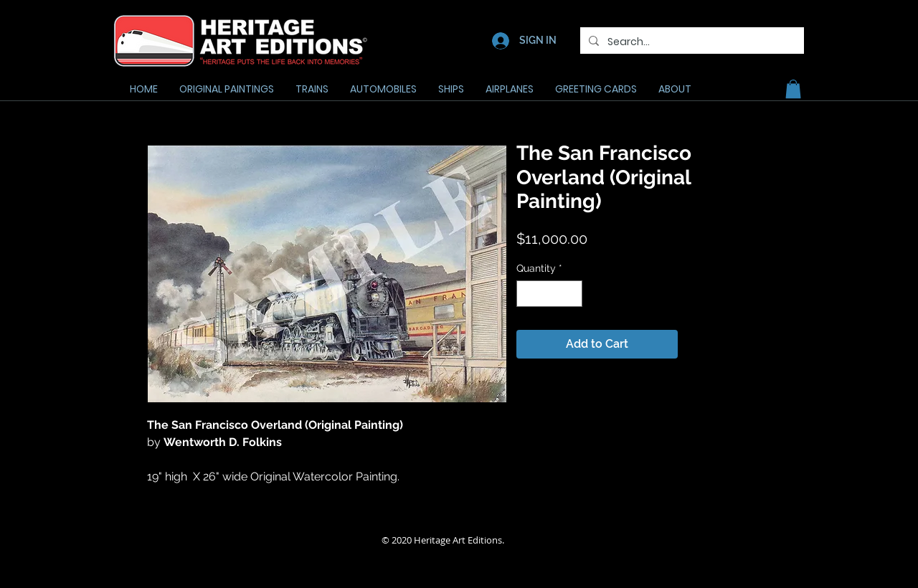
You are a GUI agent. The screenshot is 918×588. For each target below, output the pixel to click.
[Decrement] (527, 294)
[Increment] (571, 294)
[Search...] (691, 42)
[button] (793, 89)
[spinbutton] (549, 294)
